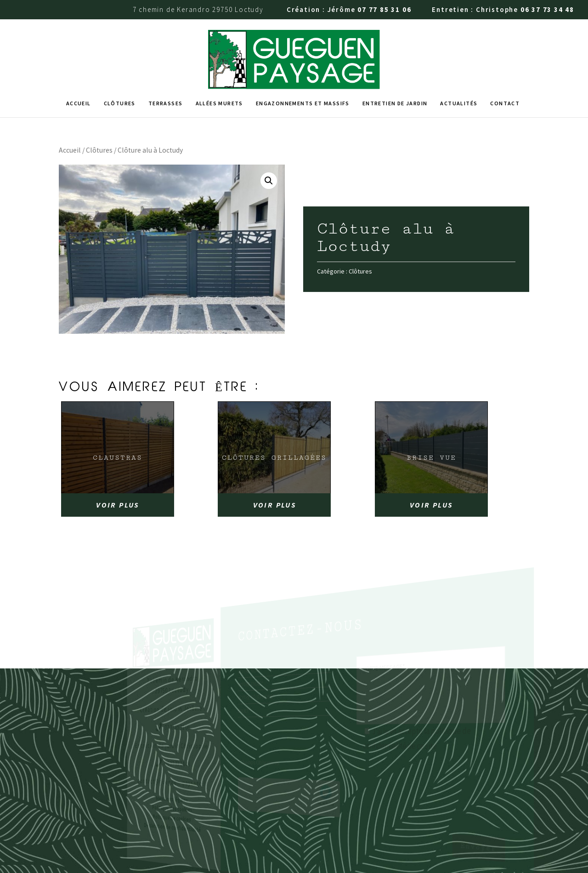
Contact (505, 58)
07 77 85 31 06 (384, 9)
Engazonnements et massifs (303, 58)
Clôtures (120, 58)
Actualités (459, 58)
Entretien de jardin (395, 58)
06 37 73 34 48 (547, 9)
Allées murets (219, 58)
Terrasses (166, 58)
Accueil (79, 58)
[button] (269, 135)
